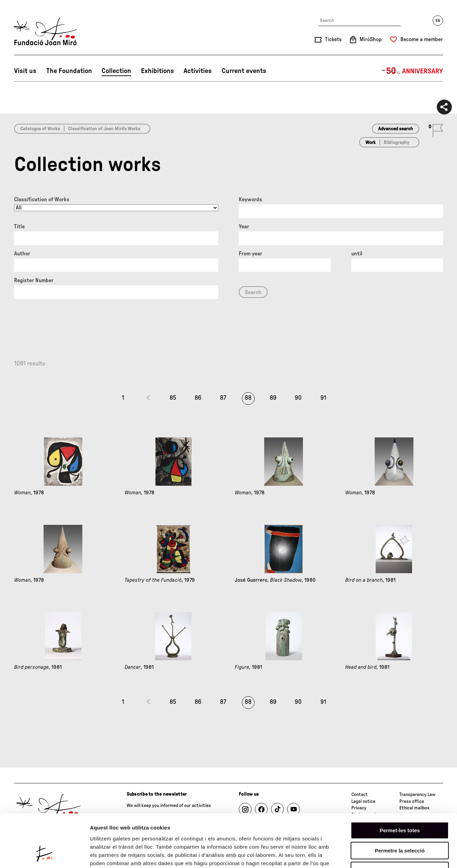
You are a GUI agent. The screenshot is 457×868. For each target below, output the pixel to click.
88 (248, 398)
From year (250, 254)
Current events (244, 71)
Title (19, 227)
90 (298, 398)
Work (371, 143)
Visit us (25, 71)
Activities (198, 71)
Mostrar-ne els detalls (395, 854)
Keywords (250, 200)
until (357, 254)
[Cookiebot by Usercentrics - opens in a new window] (44, 855)
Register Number (34, 280)
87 (223, 398)
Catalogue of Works (40, 129)
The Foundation (69, 71)
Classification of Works (42, 200)
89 (273, 398)
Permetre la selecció (400, 804)
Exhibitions (157, 71)
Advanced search (396, 129)
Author (22, 254)
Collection (116, 71)
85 (173, 398)
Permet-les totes (400, 784)
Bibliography (396, 143)
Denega (400, 824)
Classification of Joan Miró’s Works (104, 129)
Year (244, 227)
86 (198, 398)
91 (323, 398)
